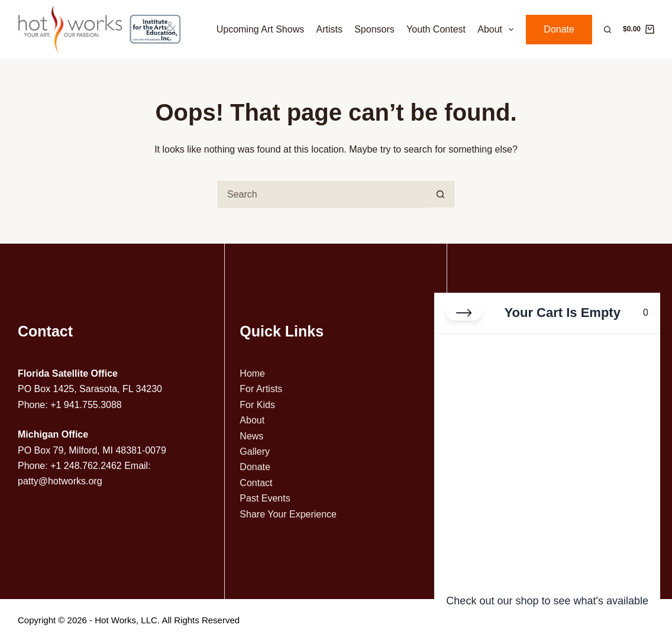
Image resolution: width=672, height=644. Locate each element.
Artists (329, 29)
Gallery (255, 452)
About (498, 30)
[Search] (608, 30)
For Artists (261, 389)
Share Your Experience (288, 514)
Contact (256, 483)
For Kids (257, 405)
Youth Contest (436, 29)
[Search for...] (323, 194)
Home (252, 373)
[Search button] (440, 194)
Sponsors (374, 29)
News (251, 436)
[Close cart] (464, 313)
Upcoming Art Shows (261, 29)
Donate (559, 29)
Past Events (265, 498)
